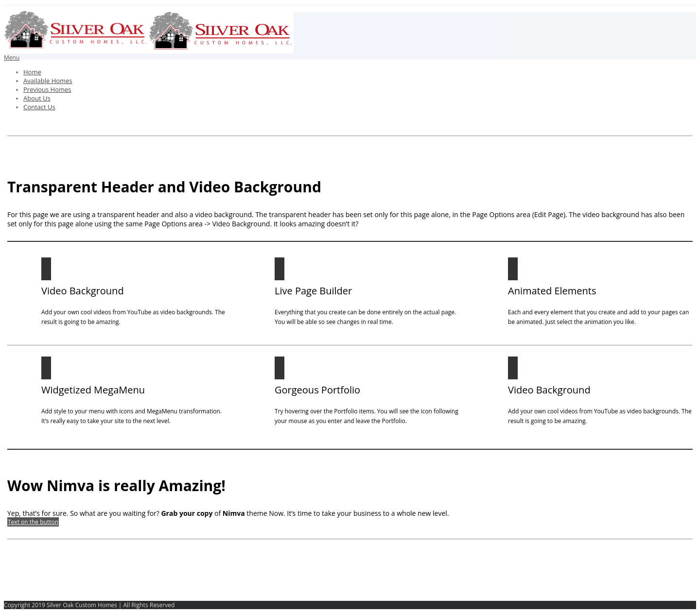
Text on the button (33, 522)
